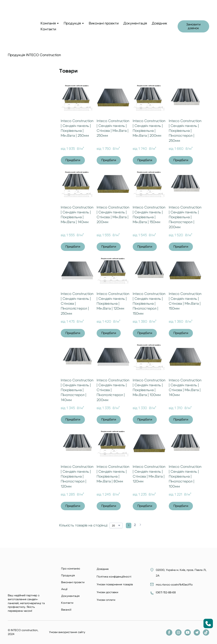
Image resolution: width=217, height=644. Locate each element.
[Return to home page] (21, 26)
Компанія (48, 23)
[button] (193, 26)
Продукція (72, 23)
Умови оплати (106, 600)
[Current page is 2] (135, 525)
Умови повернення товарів (115, 585)
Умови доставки (107, 592)
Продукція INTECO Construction (34, 55)
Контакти (48, 29)
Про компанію (71, 569)
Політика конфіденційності (114, 577)
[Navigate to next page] (140, 525)
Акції (64, 589)
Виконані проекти (104, 23)
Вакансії (66, 610)
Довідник (159, 23)
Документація (135, 23)
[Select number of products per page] (116, 525)
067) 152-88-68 (166, 593)
